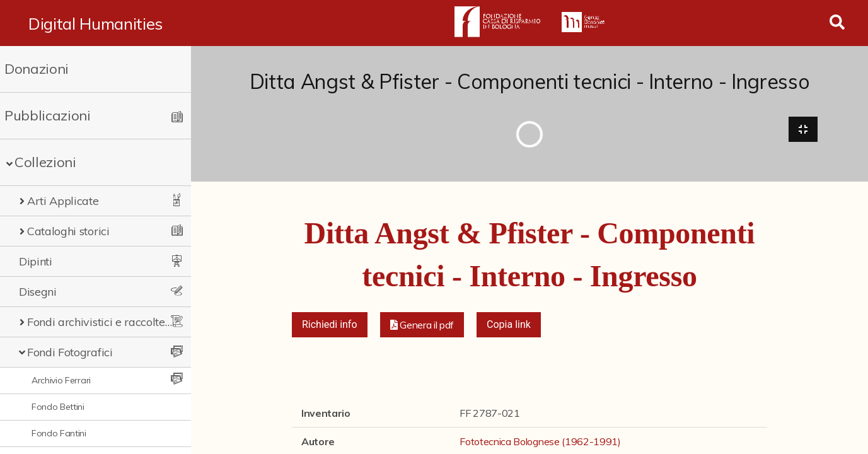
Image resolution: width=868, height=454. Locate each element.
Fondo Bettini (58, 407)
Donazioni (37, 69)
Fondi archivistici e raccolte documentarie (100, 322)
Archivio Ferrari (61, 380)
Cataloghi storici (68, 231)
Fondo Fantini (59, 433)
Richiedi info (330, 324)
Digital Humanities (95, 23)
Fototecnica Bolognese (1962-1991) (540, 441)
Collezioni (45, 162)
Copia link (509, 324)
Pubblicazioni (48, 115)
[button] (422, 325)
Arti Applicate (63, 201)
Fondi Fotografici (70, 352)
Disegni (38, 292)
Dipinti (36, 261)
